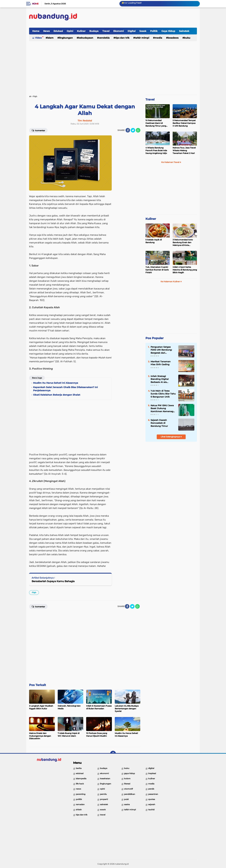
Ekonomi (119, 31)
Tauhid (151, 810)
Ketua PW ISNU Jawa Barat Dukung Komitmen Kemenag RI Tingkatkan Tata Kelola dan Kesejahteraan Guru (162, 408)
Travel (106, 31)
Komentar (38, 130)
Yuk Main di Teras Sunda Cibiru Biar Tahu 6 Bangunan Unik (163, 394)
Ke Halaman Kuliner (171, 281)
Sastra (127, 804)
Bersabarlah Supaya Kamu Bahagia (53, 581)
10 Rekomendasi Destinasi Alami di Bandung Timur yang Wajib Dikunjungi (156, 123)
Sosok (143, 31)
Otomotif (128, 789)
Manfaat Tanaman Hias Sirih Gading (161, 363)
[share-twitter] (133, 130)
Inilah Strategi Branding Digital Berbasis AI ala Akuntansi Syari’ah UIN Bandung (163, 379)
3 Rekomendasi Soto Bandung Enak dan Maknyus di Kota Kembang (183, 242)
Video (38, 38)
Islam (50, 38)
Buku (187, 38)
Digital (132, 31)
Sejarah (152, 804)
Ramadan (80, 804)
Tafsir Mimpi (142, 38)
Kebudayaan (86, 38)
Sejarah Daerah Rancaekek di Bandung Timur (159, 423)
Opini (70, 31)
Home (35, 4)
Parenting (81, 794)
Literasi (127, 784)
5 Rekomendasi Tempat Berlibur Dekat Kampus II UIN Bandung (184, 123)
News (46, 31)
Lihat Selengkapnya (171, 437)
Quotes (152, 799)
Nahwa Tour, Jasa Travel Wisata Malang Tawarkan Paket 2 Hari (184, 150)
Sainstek (184, 31)
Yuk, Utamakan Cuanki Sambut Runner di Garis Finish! (157, 270)
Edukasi (58, 31)
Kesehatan (105, 779)
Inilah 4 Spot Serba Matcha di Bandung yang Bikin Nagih (185, 270)
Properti (104, 799)
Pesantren (153, 794)
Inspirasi (152, 773)
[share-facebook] (128, 130)
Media (158, 38)
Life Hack (80, 784)
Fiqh (34, 592)
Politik (154, 31)
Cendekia (104, 38)
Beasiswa (173, 38)
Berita (79, 768)
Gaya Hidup (168, 31)
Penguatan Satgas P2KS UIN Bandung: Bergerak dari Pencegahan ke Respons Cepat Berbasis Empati (161, 350)
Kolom (127, 779)
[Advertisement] (138, 18)
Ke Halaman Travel (171, 162)
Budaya (94, 31)
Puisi (126, 799)
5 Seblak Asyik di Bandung (154, 241)
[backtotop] (113, 754)
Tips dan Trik (122, 38)
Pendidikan (130, 794)
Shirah (79, 810)
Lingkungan (66, 38)
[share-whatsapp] (138, 130)
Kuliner (81, 31)
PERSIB (151, 789)
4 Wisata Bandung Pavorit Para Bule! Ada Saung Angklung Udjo (156, 150)
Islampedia (81, 779)
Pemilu (103, 794)
